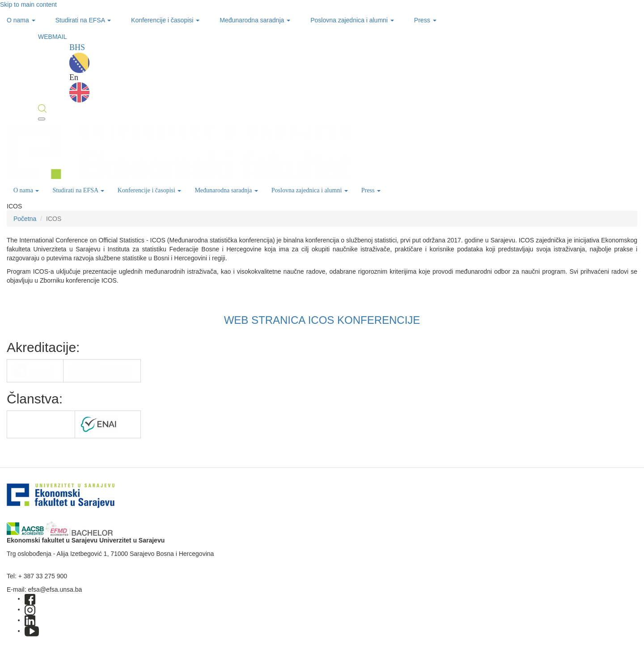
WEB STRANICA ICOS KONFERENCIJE (322, 320)
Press (425, 20)
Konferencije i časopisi (165, 20)
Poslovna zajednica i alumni (352, 20)
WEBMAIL (53, 37)
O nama (21, 20)
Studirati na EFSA (83, 20)
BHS (79, 58)
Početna (25, 219)
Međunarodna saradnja (255, 20)
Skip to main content (28, 4)
